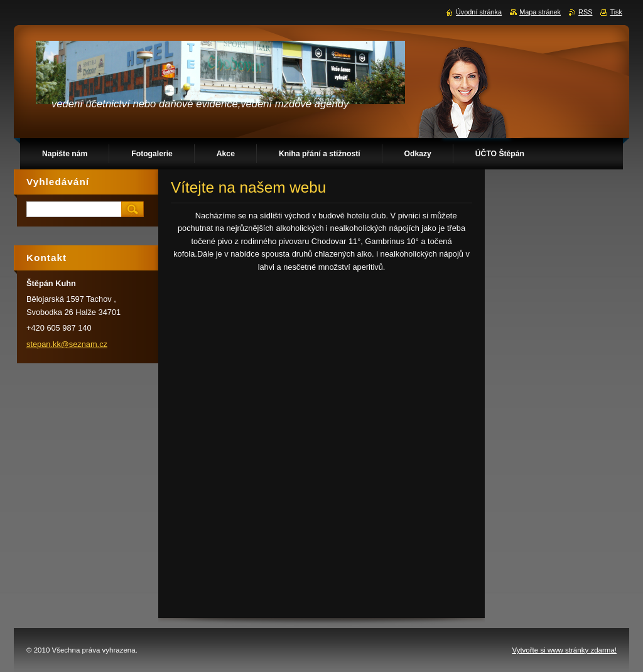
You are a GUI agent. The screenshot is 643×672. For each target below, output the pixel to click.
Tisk (616, 12)
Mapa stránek (540, 12)
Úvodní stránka (479, 12)
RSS (585, 12)
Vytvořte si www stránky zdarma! (564, 650)
